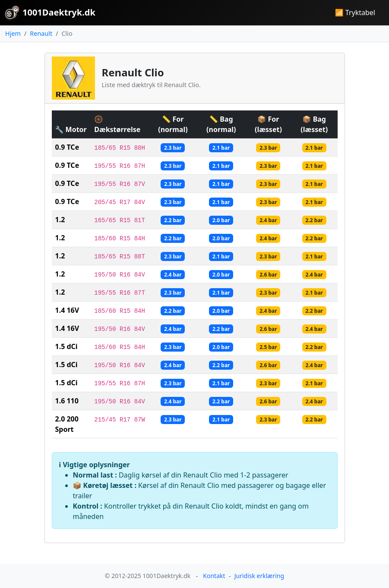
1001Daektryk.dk (50, 13)
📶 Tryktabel (355, 13)
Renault (41, 33)
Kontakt (214, 576)
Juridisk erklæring (259, 576)
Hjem (13, 33)
